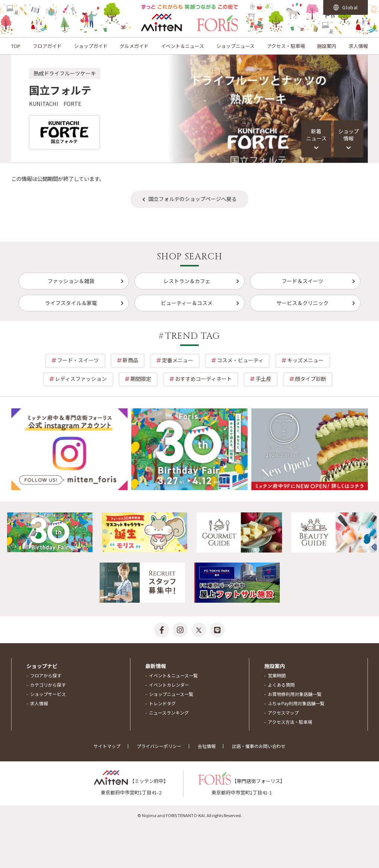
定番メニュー (178, 360)
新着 (316, 135)
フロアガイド (47, 46)
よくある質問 (281, 685)
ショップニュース (235, 46)
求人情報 (358, 46)
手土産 (263, 379)
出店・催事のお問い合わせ (259, 746)
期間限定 (141, 379)
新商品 (130, 360)
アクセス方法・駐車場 (290, 722)
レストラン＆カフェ (187, 281)
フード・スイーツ (78, 360)
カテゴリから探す (48, 685)
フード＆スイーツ (302, 281)
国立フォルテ (60, 90)
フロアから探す (46, 675)
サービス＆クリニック (302, 303)
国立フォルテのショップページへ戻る (192, 199)
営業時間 (277, 675)
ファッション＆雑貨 (71, 281)
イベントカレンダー (169, 685)
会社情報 (207, 746)
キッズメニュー (305, 360)
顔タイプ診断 (311, 379)
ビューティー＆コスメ (187, 303)
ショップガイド (91, 46)
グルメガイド (134, 46)
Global (346, 7)
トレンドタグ (162, 703)
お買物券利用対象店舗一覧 (295, 694)
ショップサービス (48, 694)
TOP (16, 46)
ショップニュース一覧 (171, 694)
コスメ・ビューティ (240, 360)
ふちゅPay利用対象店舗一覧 (296, 703)
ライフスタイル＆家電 (71, 303)
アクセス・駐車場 (286, 46)
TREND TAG (193, 336)
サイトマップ (107, 746)
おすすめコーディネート (203, 379)
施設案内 (327, 46)
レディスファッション (81, 379)
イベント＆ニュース (182, 46)
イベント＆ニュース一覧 (173, 675)
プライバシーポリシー (159, 746)
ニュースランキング (169, 712)
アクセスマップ (283, 712)
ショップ (349, 135)
